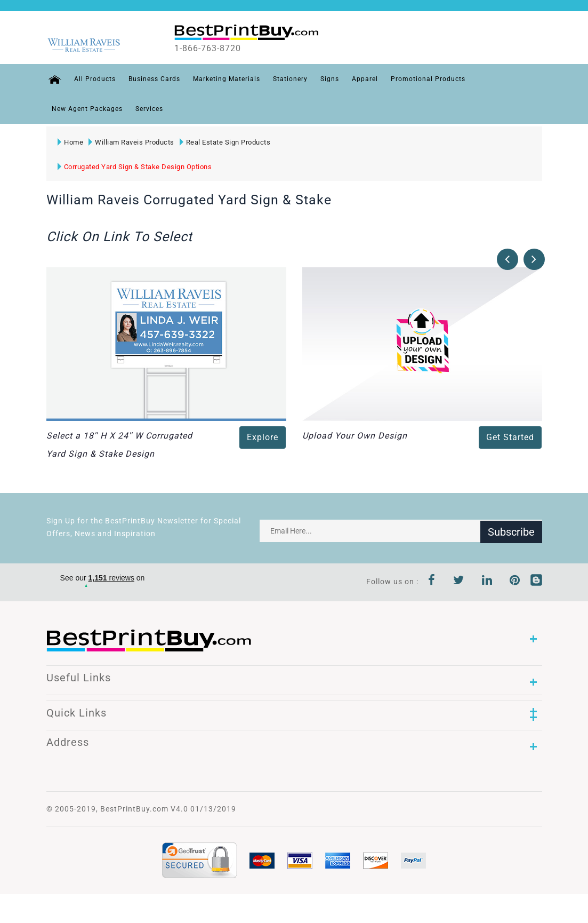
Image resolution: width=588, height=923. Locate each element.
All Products (93, 79)
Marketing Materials (225, 79)
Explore (263, 437)
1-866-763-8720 (215, 49)
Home (70, 142)
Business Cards (153, 79)
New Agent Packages (87, 109)
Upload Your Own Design (355, 436)
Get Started (510, 437)
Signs (328, 79)
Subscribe (511, 531)
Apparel (363, 79)
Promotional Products (426, 79)
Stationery (289, 79)
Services (149, 109)
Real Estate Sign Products (225, 142)
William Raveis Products (131, 142)
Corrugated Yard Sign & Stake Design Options (135, 167)
